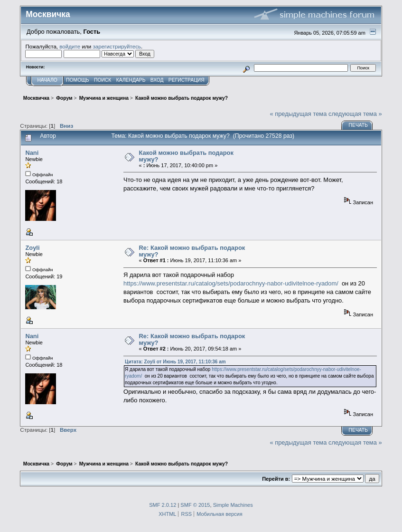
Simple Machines (233, 505)
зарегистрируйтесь (117, 46)
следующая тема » (355, 114)
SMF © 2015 (195, 505)
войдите (70, 46)
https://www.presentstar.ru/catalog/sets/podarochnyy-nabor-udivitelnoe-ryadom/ (231, 283)
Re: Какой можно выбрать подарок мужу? (192, 251)
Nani (32, 153)
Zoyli (32, 248)
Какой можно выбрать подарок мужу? (186, 156)
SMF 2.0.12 (163, 505)
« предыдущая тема (298, 114)
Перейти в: (276, 479)
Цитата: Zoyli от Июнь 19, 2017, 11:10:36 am (175, 362)
